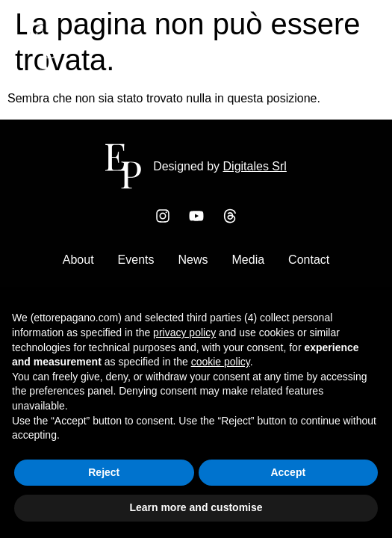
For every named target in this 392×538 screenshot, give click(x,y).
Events (136, 260)
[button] (352, 49)
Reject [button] (104, 472)
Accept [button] (288, 472)
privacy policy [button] (184, 333)
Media (249, 260)
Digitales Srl (255, 166)
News (193, 260)
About (78, 260)
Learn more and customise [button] (196, 507)
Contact (309, 260)
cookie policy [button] (221, 362)
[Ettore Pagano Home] (42, 65)
